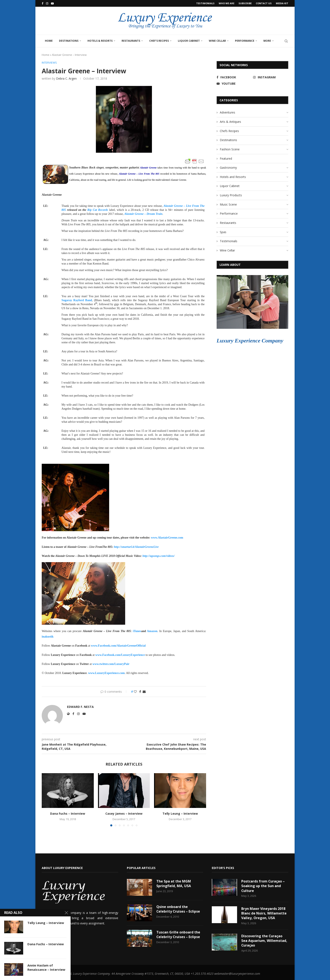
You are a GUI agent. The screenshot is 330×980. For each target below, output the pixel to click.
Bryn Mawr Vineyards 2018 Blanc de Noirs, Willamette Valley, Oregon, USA (264, 913)
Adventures (227, 112)
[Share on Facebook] (140, 692)
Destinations (69, 41)
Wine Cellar (217, 41)
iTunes (137, 631)
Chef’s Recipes (159, 41)
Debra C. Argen (66, 78)
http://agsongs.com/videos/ (159, 556)
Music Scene (228, 204)
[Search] (286, 41)
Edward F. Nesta (80, 707)
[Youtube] (52, 3)
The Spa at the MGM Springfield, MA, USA (174, 884)
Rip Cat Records (98, 210)
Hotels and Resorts (233, 177)
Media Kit (282, 3)
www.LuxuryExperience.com (106, 673)
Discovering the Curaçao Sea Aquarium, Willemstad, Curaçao (264, 941)
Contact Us (264, 3)
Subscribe (245, 3)
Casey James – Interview (124, 813)
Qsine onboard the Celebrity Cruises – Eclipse (178, 909)
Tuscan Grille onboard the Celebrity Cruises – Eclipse (178, 935)
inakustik (48, 637)
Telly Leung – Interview (180, 813)
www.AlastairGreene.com (167, 538)
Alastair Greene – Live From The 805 (139, 174)
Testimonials (205, 3)
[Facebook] (42, 3)
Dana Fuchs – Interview (68, 813)
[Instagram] (47, 3)
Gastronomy (228, 168)
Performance (245, 41)
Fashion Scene (230, 149)
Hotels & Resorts (100, 41)
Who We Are (227, 3)
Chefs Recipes (229, 131)
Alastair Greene (148, 168)
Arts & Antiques (230, 122)
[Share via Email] (144, 692)
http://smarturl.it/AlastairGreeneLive (136, 547)
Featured (226, 158)
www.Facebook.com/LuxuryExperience (120, 655)
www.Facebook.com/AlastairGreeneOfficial (118, 646)
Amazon (152, 631)
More (267, 41)
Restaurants (131, 41)
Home (49, 41)
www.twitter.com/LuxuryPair (111, 664)
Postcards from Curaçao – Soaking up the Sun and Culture (263, 886)
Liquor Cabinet (189, 41)
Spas (223, 232)
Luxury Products (231, 195)
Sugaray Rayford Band (77, 300)
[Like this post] (135, 692)
